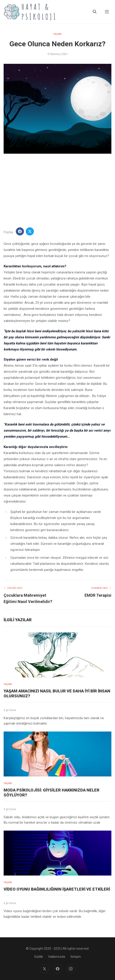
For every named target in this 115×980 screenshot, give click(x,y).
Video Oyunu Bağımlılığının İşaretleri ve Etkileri (57, 889)
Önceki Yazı (13, 588)
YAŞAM (57, 34)
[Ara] (95, 12)
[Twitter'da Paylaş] (30, 231)
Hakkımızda (57, 957)
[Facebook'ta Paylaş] (20, 231)
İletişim (76, 957)
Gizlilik (39, 957)
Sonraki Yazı (101, 588)
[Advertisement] (57, 191)
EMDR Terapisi (98, 595)
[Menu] (107, 12)
